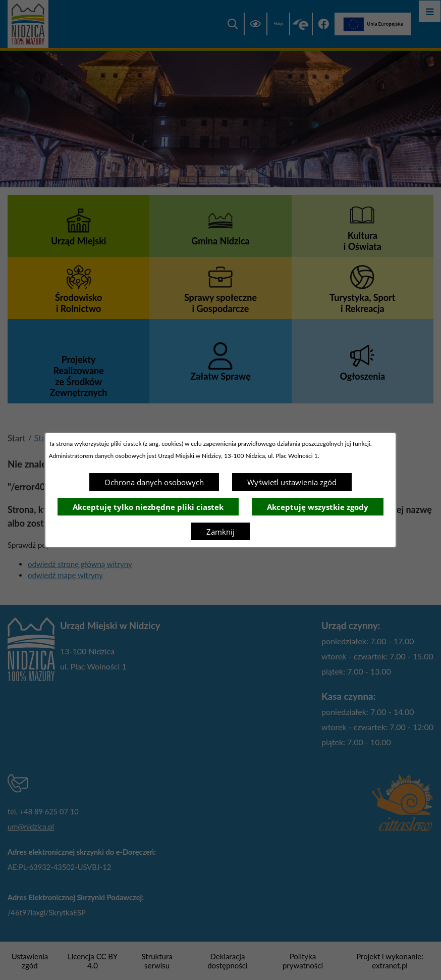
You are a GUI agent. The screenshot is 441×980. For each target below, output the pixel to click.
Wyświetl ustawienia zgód (292, 482)
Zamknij (220, 532)
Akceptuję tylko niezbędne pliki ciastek (148, 507)
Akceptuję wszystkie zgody (318, 507)
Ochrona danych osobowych (154, 482)
